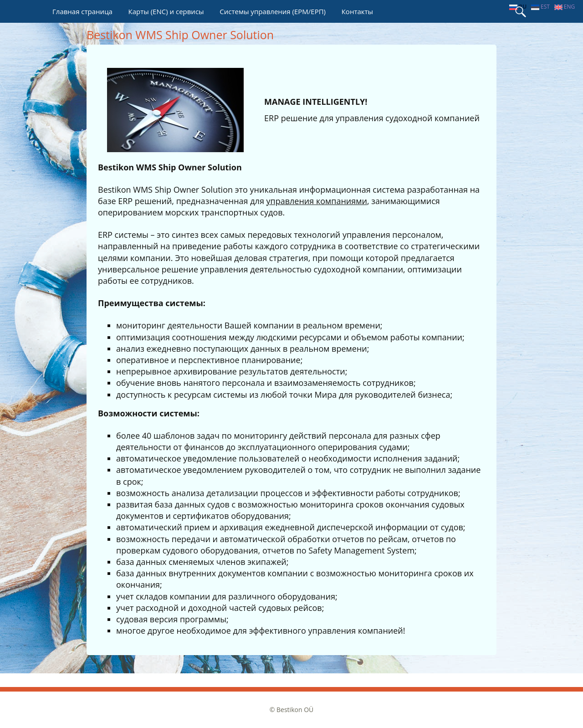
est (540, 7)
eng (565, 7)
